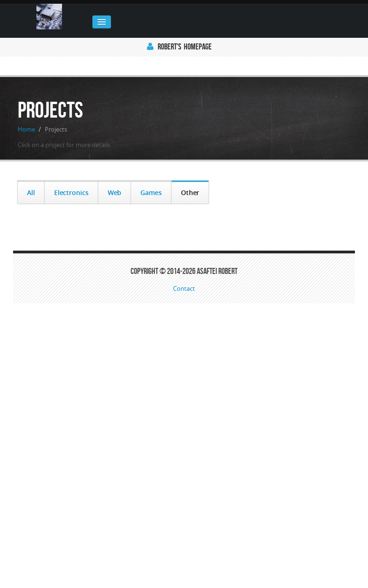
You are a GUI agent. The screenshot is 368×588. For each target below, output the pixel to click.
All (31, 192)
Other (190, 192)
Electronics (71, 192)
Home (26, 129)
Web (115, 192)
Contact (184, 289)
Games (151, 192)
